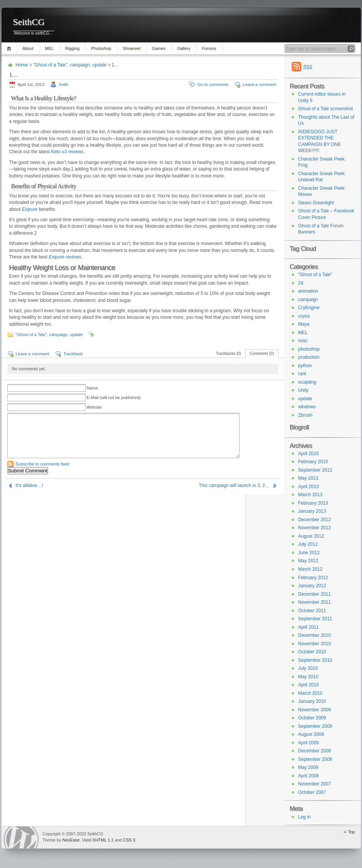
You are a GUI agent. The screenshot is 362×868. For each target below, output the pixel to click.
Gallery (184, 48)
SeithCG (29, 22)
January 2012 (312, 586)
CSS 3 (129, 840)
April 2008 (309, 776)
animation (308, 291)
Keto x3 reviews (67, 152)
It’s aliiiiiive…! (30, 485)
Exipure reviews (65, 257)
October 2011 (312, 611)
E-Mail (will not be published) (114, 398)
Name (92, 388)
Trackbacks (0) (228, 354)
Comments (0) (262, 354)
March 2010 (310, 693)
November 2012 (315, 528)
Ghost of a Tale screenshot (326, 109)
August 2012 (311, 536)
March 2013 (310, 495)
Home (10, 49)
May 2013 (308, 478)
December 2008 (315, 751)
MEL (49, 48)
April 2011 (309, 627)
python (305, 366)
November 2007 (315, 784)
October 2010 (312, 652)
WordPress (21, 837)
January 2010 (312, 701)
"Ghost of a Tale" (50, 65)
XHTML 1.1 (103, 840)
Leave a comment (259, 84)
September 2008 (315, 759)
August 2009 (311, 734)
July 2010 (308, 668)
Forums (209, 48)
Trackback (73, 354)
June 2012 (309, 553)
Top (352, 832)
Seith (64, 84)
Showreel (132, 48)
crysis (304, 316)
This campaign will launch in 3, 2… (234, 485)
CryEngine (309, 308)
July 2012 (308, 544)
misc (303, 341)
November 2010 (315, 644)
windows (307, 407)
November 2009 (315, 710)
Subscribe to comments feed (42, 464)
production (309, 357)
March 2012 (310, 569)
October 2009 (312, 718)
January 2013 (312, 511)
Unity (303, 390)
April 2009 (309, 743)
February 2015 (313, 462)
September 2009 (315, 726)
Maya (304, 324)
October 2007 (312, 792)
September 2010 (315, 660)
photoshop (309, 349)
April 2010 (309, 685)
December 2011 (315, 594)
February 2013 (313, 503)
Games (159, 48)
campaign (80, 65)
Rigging (72, 48)
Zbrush (305, 415)
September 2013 (315, 470)
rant (302, 374)
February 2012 (313, 578)
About (28, 48)
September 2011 (315, 619)
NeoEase (71, 840)
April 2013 (309, 487)
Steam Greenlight (316, 203)
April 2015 (309, 454)
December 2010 (315, 635)
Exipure (30, 209)
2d (301, 283)
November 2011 (315, 602)
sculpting (307, 382)
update (100, 65)
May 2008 (308, 767)
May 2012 (308, 561)
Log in (305, 817)
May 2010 (308, 677)
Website (94, 407)
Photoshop (101, 48)
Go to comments (213, 84)
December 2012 (315, 520)
